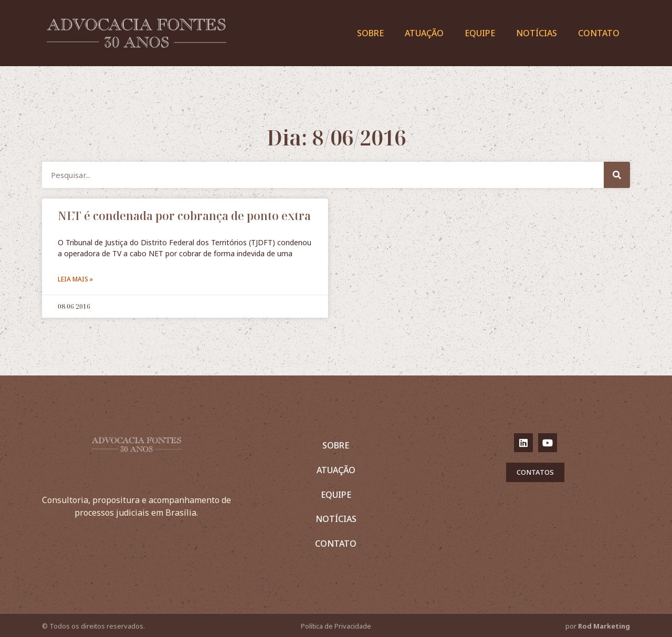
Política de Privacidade (336, 626)
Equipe (480, 33)
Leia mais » (75, 279)
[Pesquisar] (617, 175)
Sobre (370, 33)
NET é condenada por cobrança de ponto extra (184, 216)
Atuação (424, 33)
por (598, 626)
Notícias (537, 33)
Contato (599, 33)
